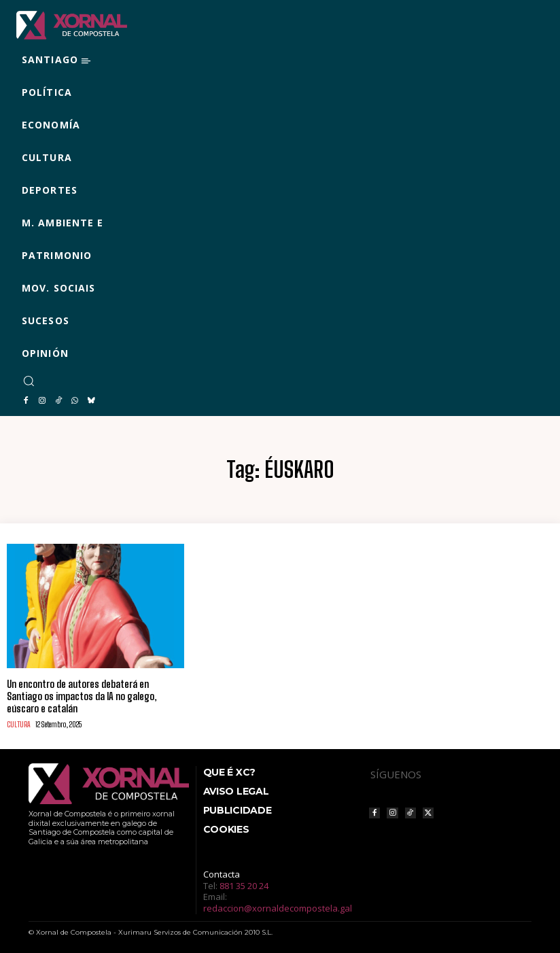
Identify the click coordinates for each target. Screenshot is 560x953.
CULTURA (18, 722)
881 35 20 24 (244, 883)
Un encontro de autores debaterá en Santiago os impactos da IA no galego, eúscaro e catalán (81, 695)
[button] (29, 381)
